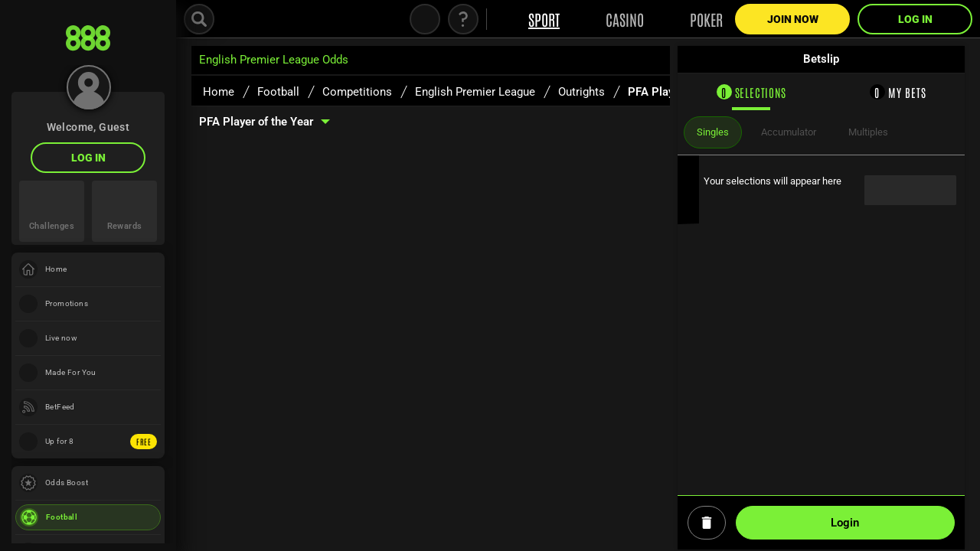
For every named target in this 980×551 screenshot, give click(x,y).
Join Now (793, 19)
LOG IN (88, 158)
